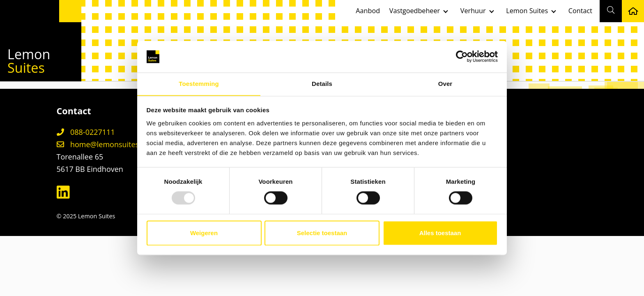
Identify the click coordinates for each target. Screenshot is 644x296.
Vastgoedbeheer (415, 11)
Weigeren (204, 233)
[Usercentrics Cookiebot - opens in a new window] (462, 56)
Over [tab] (445, 84)
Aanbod (368, 11)
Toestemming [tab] (199, 84)
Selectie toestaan (322, 233)
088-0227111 (86, 132)
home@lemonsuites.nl (102, 144)
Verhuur (473, 11)
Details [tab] (322, 84)
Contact (580, 11)
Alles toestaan (440, 233)
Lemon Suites (527, 11)
